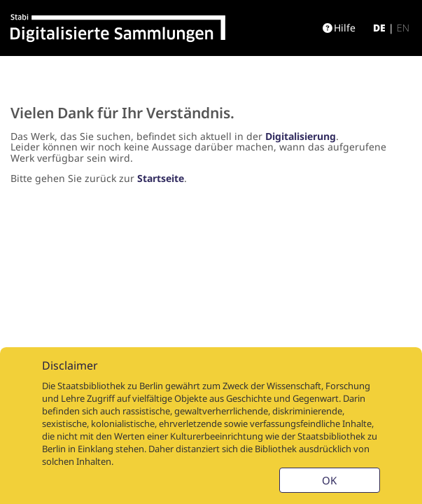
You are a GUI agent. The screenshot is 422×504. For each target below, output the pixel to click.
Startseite (161, 178)
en (403, 28)
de (379, 28)
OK (329, 480)
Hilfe (339, 28)
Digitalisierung (301, 136)
